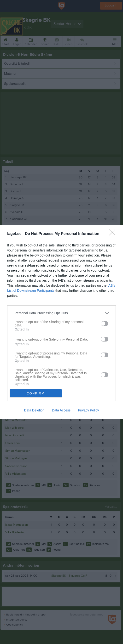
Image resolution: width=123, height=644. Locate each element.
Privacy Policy (88, 410)
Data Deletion (34, 410)
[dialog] (61, 322)
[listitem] (61, 313)
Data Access (61, 410)
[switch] (105, 324)
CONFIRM (36, 393)
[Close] (114, 234)
